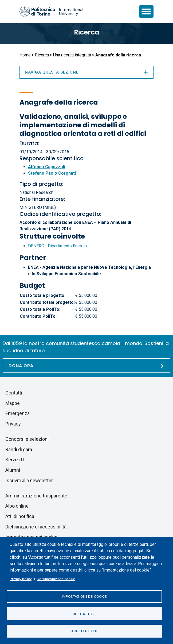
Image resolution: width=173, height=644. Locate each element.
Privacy (13, 424)
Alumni (13, 470)
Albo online (17, 506)
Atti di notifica (20, 516)
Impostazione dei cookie (84, 596)
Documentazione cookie (56, 578)
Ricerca (87, 32)
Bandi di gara (19, 449)
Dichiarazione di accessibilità (36, 527)
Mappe (13, 403)
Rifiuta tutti (84, 614)
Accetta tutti (84, 631)
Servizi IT (15, 460)
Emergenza (17, 413)
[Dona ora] (86, 365)
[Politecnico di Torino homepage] (51, 11)
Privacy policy (21, 578)
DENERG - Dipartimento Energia (57, 246)
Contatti (14, 393)
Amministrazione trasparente (36, 496)
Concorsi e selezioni (27, 439)
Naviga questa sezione (86, 72)
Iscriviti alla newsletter (29, 480)
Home (25, 55)
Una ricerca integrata (72, 55)
